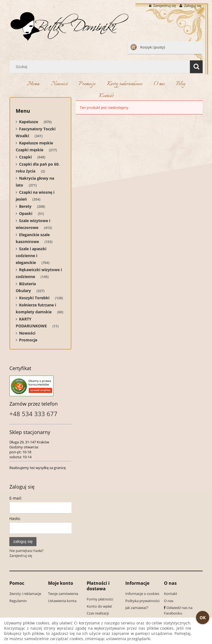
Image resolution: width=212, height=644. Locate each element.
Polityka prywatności (142, 601)
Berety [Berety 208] (25, 206)
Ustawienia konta (62, 601)
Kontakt (171, 594)
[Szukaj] (196, 67)
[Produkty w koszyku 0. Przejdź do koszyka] (148, 47)
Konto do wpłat (99, 606)
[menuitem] (33, 84)
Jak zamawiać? (137, 608)
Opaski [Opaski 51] (26, 213)
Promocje (28, 340)
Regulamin (18, 601)
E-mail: (16, 498)
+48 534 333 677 (33, 414)
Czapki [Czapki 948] (25, 157)
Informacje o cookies (142, 594)
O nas (169, 601)
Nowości (27, 333)
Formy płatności (100, 599)
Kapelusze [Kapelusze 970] (29, 122)
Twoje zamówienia (63, 594)
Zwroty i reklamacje (25, 594)
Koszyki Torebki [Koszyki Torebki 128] (34, 298)
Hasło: (15, 518)
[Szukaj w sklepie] (101, 67)
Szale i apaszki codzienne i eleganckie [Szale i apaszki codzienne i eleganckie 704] (31, 256)
